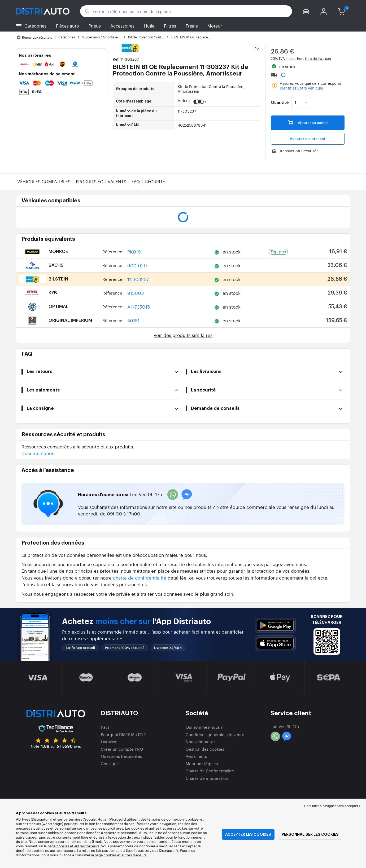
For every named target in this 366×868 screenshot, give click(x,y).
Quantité (280, 103)
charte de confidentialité (140, 578)
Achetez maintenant (308, 139)
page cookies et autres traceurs (73, 846)
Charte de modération (207, 778)
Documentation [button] (38, 453)
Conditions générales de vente (215, 734)
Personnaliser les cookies (310, 834)
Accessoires (122, 26)
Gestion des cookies (205, 749)
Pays (105, 727)
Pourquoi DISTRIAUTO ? (123, 734)
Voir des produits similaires (183, 335)
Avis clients (196, 756)
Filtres (170, 26)
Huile (149, 26)
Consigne (110, 764)
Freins (192, 26)
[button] (306, 11)
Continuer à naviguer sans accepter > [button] (332, 806)
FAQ (136, 181)
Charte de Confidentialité (210, 771)
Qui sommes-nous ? (204, 727)
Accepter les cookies (248, 834)
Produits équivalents (101, 181)
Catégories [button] (35, 26)
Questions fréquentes (121, 756)
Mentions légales (202, 764)
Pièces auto (67, 26)
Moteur (215, 26)
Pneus (95, 26)
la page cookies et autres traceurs (119, 855)
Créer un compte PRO (122, 749)
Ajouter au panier (308, 123)
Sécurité (155, 181)
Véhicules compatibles (44, 181)
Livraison (109, 742)
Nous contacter (200, 742)
